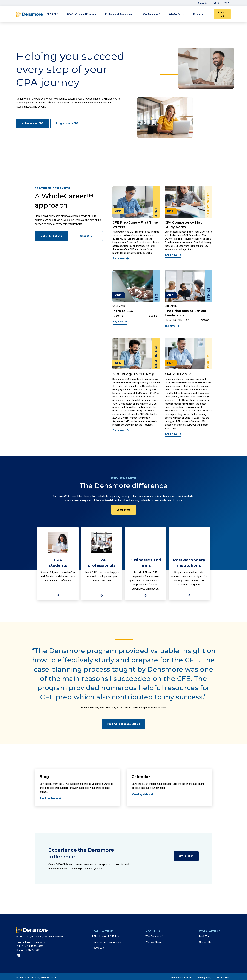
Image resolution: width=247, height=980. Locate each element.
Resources (199, 14)
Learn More (124, 510)
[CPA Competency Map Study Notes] (189, 224)
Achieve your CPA (33, 124)
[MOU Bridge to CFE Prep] (136, 387)
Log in (227, 3)
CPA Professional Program (81, 14)
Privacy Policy (205, 977)
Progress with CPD (67, 124)
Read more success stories (123, 724)
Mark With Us (206, 936)
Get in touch (186, 856)
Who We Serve (177, 14)
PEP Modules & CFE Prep (106, 936)
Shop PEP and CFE (52, 236)
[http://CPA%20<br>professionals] (102, 564)
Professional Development (119, 14)
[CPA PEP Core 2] (189, 387)
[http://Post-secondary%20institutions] (189, 564)
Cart (214, 3)
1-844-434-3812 (35, 946)
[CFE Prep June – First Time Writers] (136, 224)
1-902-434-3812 (32, 950)
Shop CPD (86, 236)
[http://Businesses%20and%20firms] (145, 564)
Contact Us (222, 14)
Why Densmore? (151, 14)
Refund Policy (224, 977)
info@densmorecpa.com (36, 942)
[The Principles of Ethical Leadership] (189, 299)
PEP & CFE (52, 14)
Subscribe (203, 3)
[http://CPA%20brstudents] (58, 564)
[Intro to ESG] (136, 299)
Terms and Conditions (182, 977)
